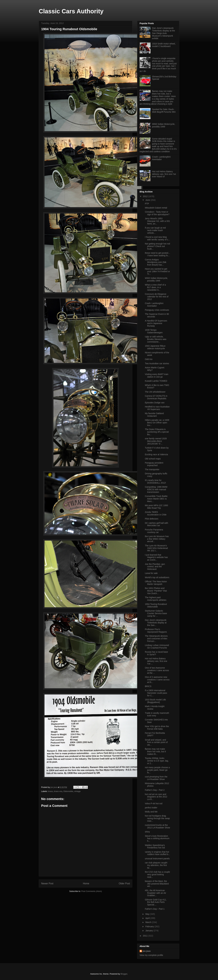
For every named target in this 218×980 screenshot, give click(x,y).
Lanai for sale (151, 573)
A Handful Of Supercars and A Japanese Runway (156, 323)
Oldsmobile (68, 791)
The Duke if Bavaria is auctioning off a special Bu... (157, 432)
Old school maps (153, 459)
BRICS (148, 686)
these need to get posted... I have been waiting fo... (157, 254)
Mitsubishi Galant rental (156, 208)
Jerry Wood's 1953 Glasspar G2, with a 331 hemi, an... (157, 221)
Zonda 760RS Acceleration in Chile (156, 513)
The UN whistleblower (155, 392)
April (148, 918)
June (148, 200)
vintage (77, 791)
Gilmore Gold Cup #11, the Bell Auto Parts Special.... (156, 902)
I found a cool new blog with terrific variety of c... (157, 238)
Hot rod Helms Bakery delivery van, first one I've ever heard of (164, 174)
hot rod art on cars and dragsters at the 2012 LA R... (156, 797)
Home (86, 883)
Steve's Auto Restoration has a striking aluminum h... (157, 839)
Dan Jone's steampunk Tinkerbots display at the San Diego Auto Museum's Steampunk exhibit (164, 33)
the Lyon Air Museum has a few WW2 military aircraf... (157, 539)
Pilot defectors (152, 519)
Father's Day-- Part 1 (155, 909)
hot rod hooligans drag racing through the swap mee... (157, 818)
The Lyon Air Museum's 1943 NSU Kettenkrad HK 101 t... (156, 548)
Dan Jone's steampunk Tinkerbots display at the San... (156, 623)
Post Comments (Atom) (92, 891)
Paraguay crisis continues (157, 310)
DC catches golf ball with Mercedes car (156, 524)
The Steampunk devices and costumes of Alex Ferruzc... (156, 639)
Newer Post (47, 883)
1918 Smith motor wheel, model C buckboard (164, 45)
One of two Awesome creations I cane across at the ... (157, 670)
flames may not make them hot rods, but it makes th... (155, 751)
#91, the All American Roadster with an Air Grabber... (155, 893)
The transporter (152, 469)
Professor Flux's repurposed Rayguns (156, 631)
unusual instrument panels (157, 859)
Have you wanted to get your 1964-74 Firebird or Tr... (157, 271)
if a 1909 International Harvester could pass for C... (156, 693)
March (149, 922)
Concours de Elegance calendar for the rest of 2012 (157, 297)
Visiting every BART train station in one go (157, 376)
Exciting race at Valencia (156, 454)
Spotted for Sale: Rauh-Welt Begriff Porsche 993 (164, 111)
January (149, 931)
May (148, 914)
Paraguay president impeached (154, 464)
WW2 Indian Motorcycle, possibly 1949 (164, 125)
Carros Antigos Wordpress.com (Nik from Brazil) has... (156, 262)
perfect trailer (151, 808)
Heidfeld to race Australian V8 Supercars (157, 408)
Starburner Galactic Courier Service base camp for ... (156, 613)
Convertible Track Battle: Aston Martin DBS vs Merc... (156, 499)
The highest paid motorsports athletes (156, 599)
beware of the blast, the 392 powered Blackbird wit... (157, 884)
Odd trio (149, 359)
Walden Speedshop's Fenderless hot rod (155, 846)
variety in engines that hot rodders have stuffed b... (157, 853)
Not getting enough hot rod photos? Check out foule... (157, 246)
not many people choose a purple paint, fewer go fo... (157, 770)
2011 (146, 936)
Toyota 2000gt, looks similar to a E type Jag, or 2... (157, 761)
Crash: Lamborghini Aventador (161, 158)
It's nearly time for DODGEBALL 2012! (155, 482)
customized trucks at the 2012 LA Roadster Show (157, 826)
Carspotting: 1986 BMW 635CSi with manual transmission (156, 489)
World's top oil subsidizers (157, 577)
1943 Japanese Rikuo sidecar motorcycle (155, 347)
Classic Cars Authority (71, 11)
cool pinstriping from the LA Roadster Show (156, 778)
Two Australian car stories (157, 363)
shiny (147, 832)
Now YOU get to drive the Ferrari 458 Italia (157, 728)
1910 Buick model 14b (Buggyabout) (155, 701)
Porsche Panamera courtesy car (154, 531)
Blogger (124, 974)
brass (51, 791)
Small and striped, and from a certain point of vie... (156, 742)
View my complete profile (151, 955)
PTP (147, 204)
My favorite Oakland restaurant (154, 415)
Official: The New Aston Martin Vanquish (156, 583)
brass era (58, 791)
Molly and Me (151, 812)
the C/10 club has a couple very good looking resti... (157, 874)
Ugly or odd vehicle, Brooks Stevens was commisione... (156, 339)
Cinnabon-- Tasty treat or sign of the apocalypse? (157, 213)
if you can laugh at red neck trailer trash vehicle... (155, 230)
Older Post (124, 883)
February (150, 926)
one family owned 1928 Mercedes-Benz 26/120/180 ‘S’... (156, 441)
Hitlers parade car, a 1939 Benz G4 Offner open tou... (157, 423)
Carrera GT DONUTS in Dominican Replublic (156, 397)
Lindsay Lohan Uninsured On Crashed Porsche (157, 646)
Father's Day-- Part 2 (155, 790)
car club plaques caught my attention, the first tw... (156, 865)
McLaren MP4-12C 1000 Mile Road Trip (156, 507)
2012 (146, 196)
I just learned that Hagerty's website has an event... (156, 557)
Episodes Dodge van (155, 403)
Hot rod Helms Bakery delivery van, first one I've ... (156, 661)
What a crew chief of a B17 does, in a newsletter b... (155, 287)
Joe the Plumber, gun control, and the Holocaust (155, 567)
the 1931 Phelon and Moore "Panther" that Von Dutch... (156, 591)
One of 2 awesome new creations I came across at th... (157, 680)
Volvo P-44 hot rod (154, 803)
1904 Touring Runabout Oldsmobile (156, 605)
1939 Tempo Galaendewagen (154, 331)
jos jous (54, 787)
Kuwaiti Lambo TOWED (156, 381)
